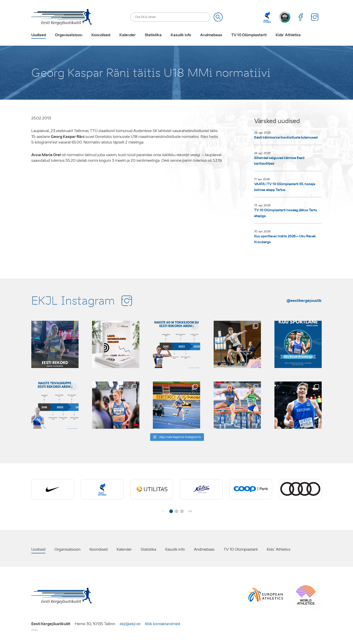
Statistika (153, 35)
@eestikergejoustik (304, 301)
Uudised (39, 35)
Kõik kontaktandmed (163, 624)
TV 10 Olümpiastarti (249, 35)
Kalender (128, 35)
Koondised (101, 35)
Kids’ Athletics (288, 35)
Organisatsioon (69, 35)
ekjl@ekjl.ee (130, 624)
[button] (171, 511)
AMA (35, 630)
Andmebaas (211, 35)
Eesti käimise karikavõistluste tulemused (286, 137)
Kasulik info (181, 35)
